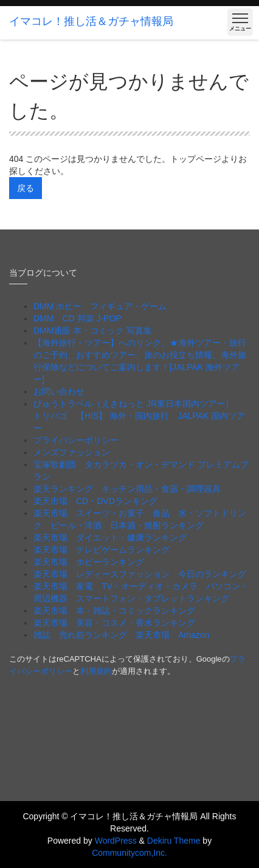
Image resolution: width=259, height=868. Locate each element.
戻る (26, 188)
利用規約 (96, 671)
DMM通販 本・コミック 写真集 (93, 331)
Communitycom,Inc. (129, 853)
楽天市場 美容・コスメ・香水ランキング (114, 623)
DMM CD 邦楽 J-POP (78, 318)
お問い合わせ (59, 391)
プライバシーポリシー (76, 440)
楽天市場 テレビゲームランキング (102, 550)
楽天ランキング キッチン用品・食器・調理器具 (127, 489)
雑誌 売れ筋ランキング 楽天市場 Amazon (126, 635)
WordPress (116, 841)
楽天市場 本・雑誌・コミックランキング (114, 611)
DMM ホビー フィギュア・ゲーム (100, 306)
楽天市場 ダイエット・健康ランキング (110, 537)
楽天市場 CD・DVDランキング (95, 501)
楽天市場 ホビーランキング (89, 562)
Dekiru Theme (174, 841)
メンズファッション (72, 452)
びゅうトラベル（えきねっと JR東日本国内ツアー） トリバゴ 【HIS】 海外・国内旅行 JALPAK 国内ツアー (139, 416)
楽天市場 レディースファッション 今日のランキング (140, 574)
